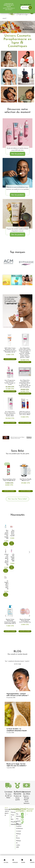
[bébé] (26, 94)
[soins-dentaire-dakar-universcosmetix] (17, 173)
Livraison (8, 792)
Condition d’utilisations (18, 827)
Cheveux (12, 812)
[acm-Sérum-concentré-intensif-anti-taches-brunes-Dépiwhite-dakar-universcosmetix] (17, 311)
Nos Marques (18, 815)
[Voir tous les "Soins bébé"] (17, 499)
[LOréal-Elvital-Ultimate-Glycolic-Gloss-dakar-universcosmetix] (17, 133)
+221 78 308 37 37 (7, 813)
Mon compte (18, 820)
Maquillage (12, 822)
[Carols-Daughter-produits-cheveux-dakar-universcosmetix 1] (17, 214)
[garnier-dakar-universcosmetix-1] (17, 280)
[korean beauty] (9, 77)
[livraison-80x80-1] (8, 786)
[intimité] (26, 59)
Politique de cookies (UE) (18, 844)
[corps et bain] (26, 77)
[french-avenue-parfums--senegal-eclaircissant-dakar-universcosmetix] (17, 438)
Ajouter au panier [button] (10, 359)
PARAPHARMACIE (12, 824)
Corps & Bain (12, 817)
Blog (17, 824)
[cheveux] (9, 94)
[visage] (9, 59)
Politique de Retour (18, 836)
